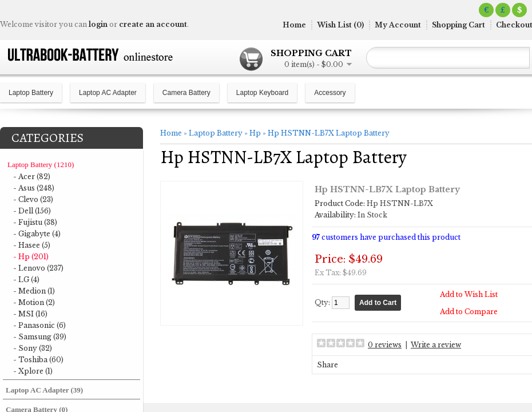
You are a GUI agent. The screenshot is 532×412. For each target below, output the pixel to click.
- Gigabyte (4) (37, 234)
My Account (398, 25)
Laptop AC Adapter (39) (44, 390)
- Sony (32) (33, 348)
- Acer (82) (32, 177)
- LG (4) (26, 280)
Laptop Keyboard (262, 93)
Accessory (330, 93)
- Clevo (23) (33, 199)
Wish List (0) (340, 25)
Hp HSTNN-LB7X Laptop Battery (329, 133)
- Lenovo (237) (38, 268)
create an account (153, 24)
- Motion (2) (34, 302)
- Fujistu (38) (35, 222)
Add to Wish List (469, 294)
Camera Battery (186, 93)
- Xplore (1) (33, 371)
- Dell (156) (32, 211)
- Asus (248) (34, 188)
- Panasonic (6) (39, 325)
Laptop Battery (31, 93)
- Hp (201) (31, 257)
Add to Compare (469, 312)
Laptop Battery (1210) (41, 165)
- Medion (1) (34, 291)
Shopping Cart (458, 25)
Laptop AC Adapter (108, 93)
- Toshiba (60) (38, 360)
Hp (255, 133)
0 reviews (385, 345)
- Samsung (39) (40, 337)
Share (327, 365)
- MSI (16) (30, 314)
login (98, 24)
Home (294, 25)
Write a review (436, 345)
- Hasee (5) (32, 245)
